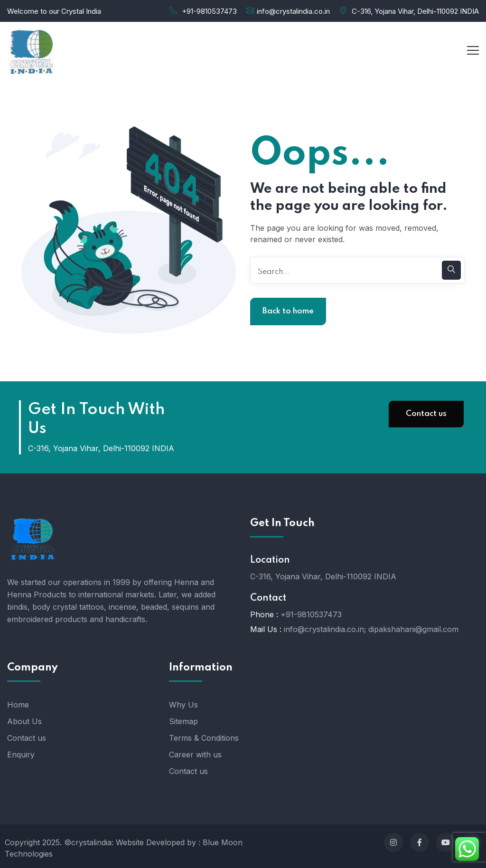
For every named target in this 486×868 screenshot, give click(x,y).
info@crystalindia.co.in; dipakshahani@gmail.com (371, 629)
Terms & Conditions (204, 738)
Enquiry (21, 755)
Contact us (426, 414)
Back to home (288, 311)
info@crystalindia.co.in (293, 11)
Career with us (195, 755)
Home (18, 705)
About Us (24, 721)
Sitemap (183, 721)
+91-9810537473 (209, 11)
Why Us (183, 705)
